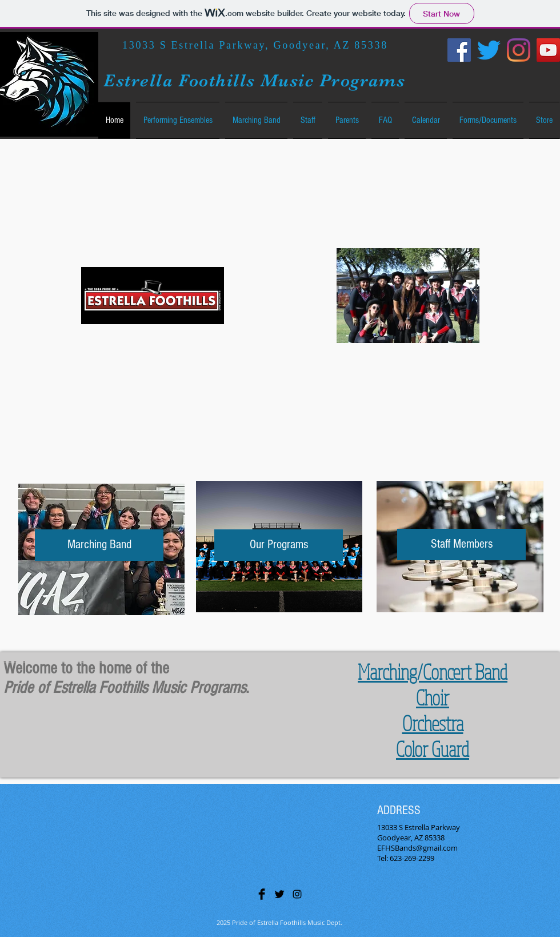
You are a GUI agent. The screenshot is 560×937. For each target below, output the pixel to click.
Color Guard (433, 749)
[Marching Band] (99, 545)
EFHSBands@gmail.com (417, 848)
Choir (433, 697)
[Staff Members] (461, 545)
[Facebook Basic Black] (262, 894)
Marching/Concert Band (433, 671)
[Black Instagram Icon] (297, 894)
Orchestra (433, 723)
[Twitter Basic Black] (279, 894)
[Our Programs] (279, 545)
